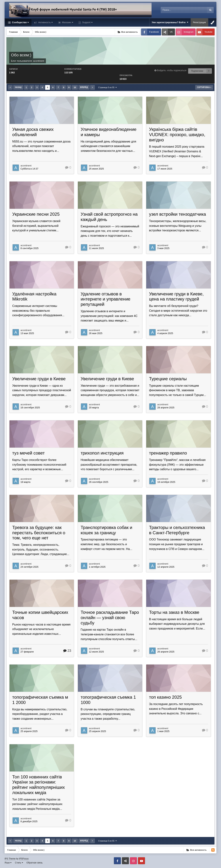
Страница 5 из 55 (107, 87)
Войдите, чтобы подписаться (172, 70)
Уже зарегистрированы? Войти (170, 22)
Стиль (19, 863)
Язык (8, 863)
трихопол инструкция (102, 453)
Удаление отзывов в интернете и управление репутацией (105, 299)
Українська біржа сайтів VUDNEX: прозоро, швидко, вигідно (177, 135)
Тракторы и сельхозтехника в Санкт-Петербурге (177, 530)
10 (75, 87)
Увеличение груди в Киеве (39, 379)
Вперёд (84, 87)
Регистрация (199, 22)
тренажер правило (168, 453)
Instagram (189, 32)
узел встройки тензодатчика (177, 214)
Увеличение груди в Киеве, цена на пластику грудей (176, 297)
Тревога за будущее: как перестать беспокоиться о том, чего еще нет (39, 533)
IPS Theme (10, 859)
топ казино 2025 (165, 697)
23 (67, 651)
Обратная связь (35, 863)
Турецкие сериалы (168, 379)
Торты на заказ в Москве (174, 612)
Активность (45, 22)
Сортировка (204, 87)
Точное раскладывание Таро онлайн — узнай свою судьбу (110, 618)
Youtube (208, 32)
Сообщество (20, 22)
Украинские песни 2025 (36, 214)
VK (171, 32)
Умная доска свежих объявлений (33, 132)
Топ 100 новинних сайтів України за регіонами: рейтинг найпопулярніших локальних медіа (39, 785)
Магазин (67, 22)
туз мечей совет (29, 453)
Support (87, 22)
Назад (18, 87)
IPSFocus (24, 859)
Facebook (154, 32)
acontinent (39, 61)
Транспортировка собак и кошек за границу (106, 530)
